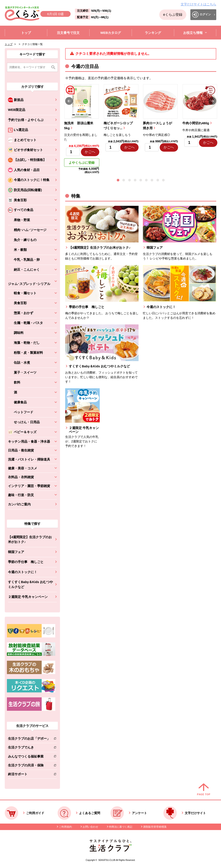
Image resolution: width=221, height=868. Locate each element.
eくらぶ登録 (173, 15)
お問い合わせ (90, 827)
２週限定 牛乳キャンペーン (28, 597)
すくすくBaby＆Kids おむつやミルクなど (30, 584)
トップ (9, 44)
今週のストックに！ (23, 572)
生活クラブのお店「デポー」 (29, 739)
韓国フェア (16, 552)
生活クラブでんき (29, 748)
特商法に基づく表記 (121, 827)
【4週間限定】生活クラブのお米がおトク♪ (30, 539)
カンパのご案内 (19, 504)
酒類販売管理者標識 (155, 827)
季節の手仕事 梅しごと (26, 562)
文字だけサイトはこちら (198, 4)
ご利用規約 (65, 827)
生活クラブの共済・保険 (29, 766)
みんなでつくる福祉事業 (29, 757)
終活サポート (29, 775)
